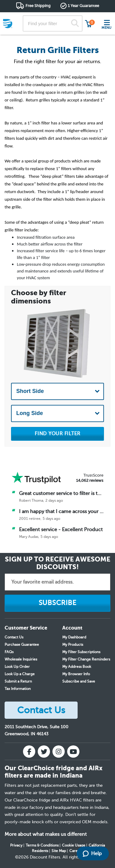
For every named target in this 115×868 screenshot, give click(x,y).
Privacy (16, 845)
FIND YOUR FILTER (57, 434)
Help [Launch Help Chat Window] (92, 854)
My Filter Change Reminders (86, 659)
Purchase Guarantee (22, 645)
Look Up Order (17, 667)
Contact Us (14, 637)
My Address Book (77, 667)
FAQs (9, 652)
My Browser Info (76, 674)
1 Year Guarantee (83, 6)
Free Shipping (38, 6)
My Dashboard (74, 637)
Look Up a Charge (20, 674)
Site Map (59, 851)
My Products (73, 645)
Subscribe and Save (79, 681)
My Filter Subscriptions (81, 652)
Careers (76, 851)
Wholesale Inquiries (21, 659)
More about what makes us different (46, 834)
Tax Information (18, 689)
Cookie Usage (74, 845)
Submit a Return (18, 681)
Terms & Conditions (42, 845)
